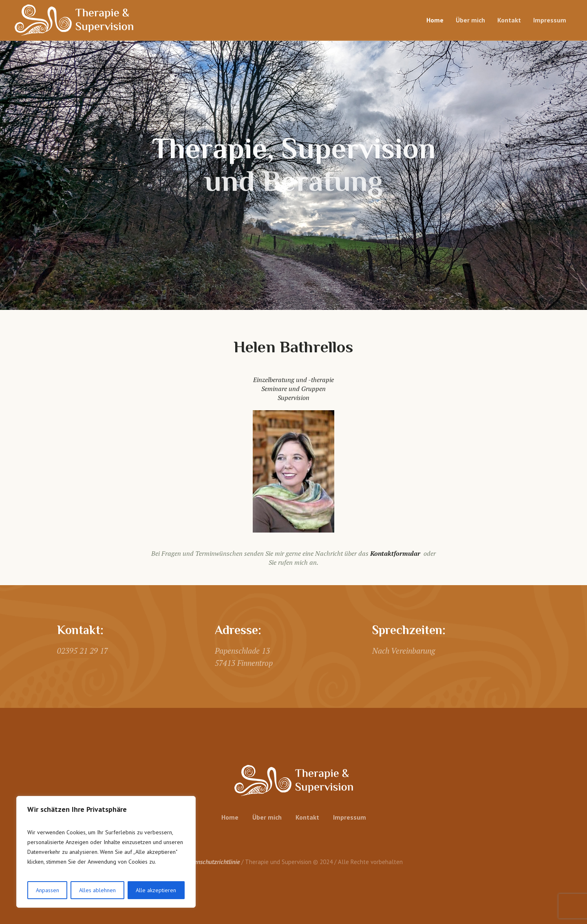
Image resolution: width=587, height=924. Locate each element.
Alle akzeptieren (156, 890)
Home (230, 817)
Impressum (350, 817)
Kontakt (307, 817)
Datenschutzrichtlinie (212, 862)
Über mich (267, 817)
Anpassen (47, 890)
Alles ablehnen (97, 890)
